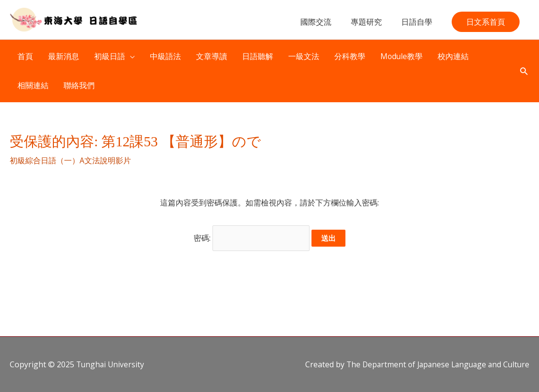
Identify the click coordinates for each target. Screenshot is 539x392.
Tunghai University (111, 364)
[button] (486, 25)
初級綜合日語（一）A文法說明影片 (70, 162)
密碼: (252, 238)
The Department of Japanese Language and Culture (434, 364)
